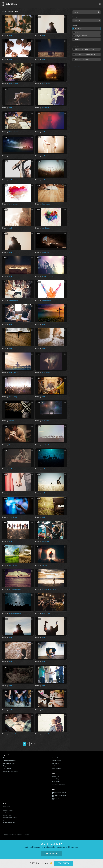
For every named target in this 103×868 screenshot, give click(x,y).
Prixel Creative (46, 108)
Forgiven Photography (49, 589)
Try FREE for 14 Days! (9, 763)
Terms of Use (55, 776)
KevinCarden (46, 84)
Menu (100, 4)
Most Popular (55, 763)
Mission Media (13, 373)
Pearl (10, 35)
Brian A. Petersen (47, 276)
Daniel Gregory (13, 517)
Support (5, 766)
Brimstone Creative (15, 613)
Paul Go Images (13, 397)
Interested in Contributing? (11, 771)
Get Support (6, 807)
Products (75, 25)
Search (99, 12)
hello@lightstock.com (9, 823)
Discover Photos (56, 758)
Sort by (75, 17)
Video (77, 39)
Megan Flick (45, 541)
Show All (78, 29)
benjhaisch (12, 421)
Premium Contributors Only (85, 54)
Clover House (46, 613)
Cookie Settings (56, 781)
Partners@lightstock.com (10, 817)
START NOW (64, 863)
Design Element (81, 36)
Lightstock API (7, 768)
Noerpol (44, 565)
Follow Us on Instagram (61, 799)
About (5, 758)
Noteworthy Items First (84, 49)
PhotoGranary (46, 252)
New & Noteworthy (57, 768)
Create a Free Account (9, 760)
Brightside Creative (15, 589)
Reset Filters (77, 67)
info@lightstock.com (9, 812)
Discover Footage (57, 760)
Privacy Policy (55, 779)
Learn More (51, 853)
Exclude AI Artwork (82, 60)
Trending (54, 766)
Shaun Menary (13, 84)
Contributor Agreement (58, 784)
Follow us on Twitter (60, 793)
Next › (43, 744)
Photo (77, 32)
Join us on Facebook (60, 796)
